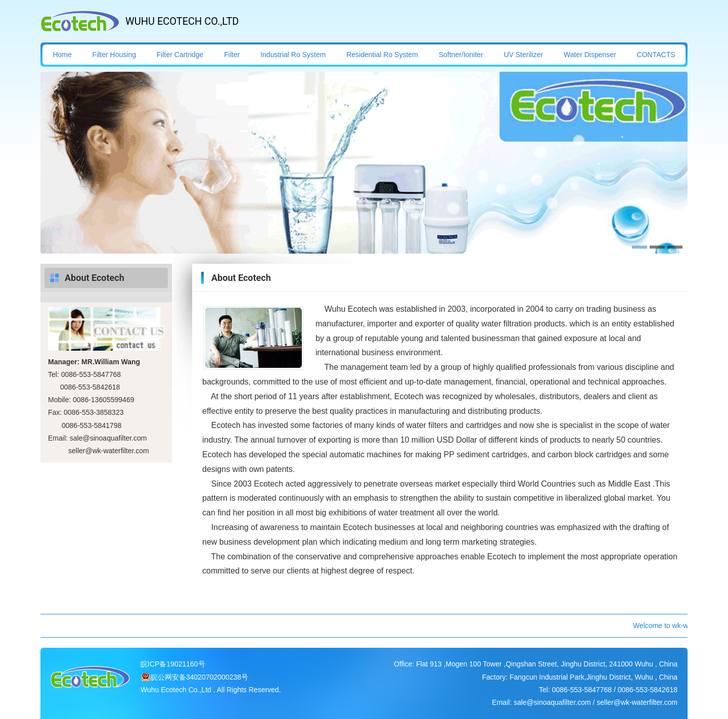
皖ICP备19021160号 (173, 664)
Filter (232, 55)
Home (62, 55)
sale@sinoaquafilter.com (108, 438)
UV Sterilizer (523, 55)
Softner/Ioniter (461, 55)
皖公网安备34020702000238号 (199, 677)
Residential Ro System (382, 55)
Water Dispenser (590, 55)
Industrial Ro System (293, 55)
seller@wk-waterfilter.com (109, 451)
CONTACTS (656, 55)
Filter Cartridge (180, 55)
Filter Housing (114, 55)
